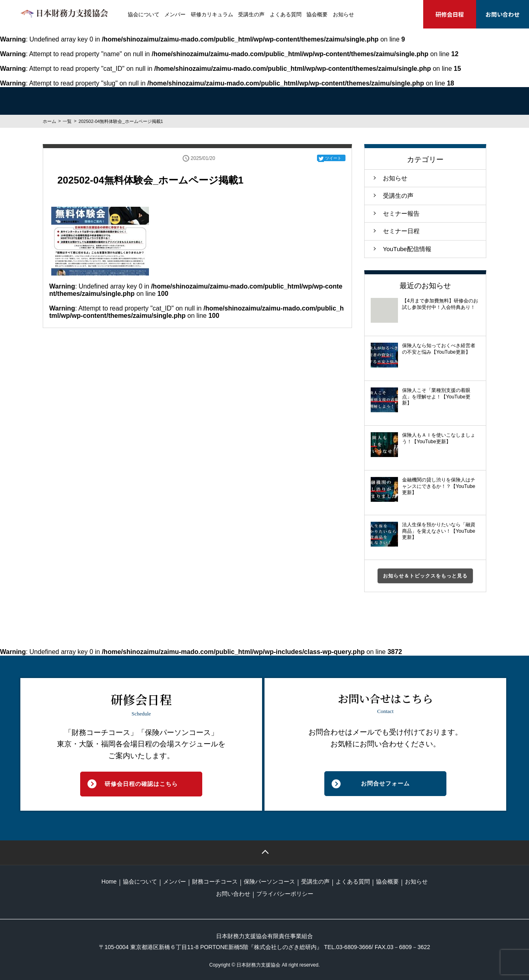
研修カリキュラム (212, 14)
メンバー (175, 14)
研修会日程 (450, 14)
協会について (144, 14)
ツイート (333, 158)
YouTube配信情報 (407, 249)
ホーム (49, 121)
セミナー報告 (401, 213)
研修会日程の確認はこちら (141, 784)
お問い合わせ (503, 14)
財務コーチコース (215, 882)
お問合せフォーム (385, 783)
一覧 (67, 121)
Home (109, 882)
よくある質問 (286, 14)
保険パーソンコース (269, 882)
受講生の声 (251, 14)
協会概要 (317, 14)
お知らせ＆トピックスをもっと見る (425, 576)
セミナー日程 (401, 231)
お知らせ (343, 14)
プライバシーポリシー (285, 894)
